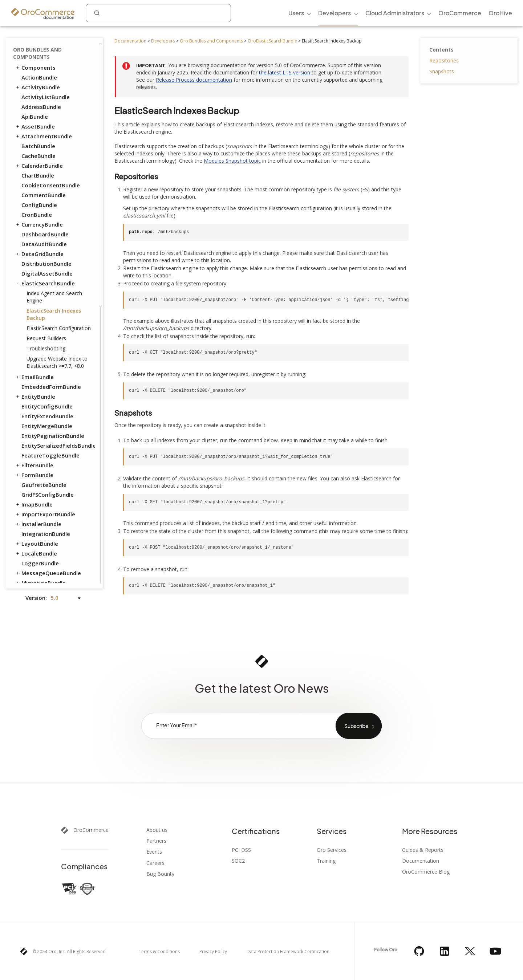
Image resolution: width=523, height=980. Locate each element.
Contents (441, 50)
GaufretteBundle (44, 221)
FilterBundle (34, 201)
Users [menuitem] (296, 13)
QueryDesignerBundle (47, 397)
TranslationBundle (43, 515)
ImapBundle (34, 240)
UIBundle (30, 534)
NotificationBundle (47, 358)
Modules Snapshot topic (232, 161)
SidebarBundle (40, 466)
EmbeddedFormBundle (51, 123)
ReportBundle (40, 417)
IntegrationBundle (46, 270)
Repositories (444, 60)
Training (326, 861)
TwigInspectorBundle (50, 525)
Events (154, 852)
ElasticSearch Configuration (59, 64)
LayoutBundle (37, 280)
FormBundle (34, 211)
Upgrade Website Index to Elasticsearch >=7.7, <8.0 (57, 98)
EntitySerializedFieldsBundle (58, 182)
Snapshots (442, 71)
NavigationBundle (42, 338)
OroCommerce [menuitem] (460, 13)
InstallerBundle (38, 260)
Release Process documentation (194, 80)
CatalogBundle (41, 574)
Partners (156, 841)
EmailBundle (34, 113)
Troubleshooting (46, 84)
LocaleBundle (36, 289)
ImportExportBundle (45, 250)
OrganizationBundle (48, 378)
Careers (155, 863)
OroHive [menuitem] (500, 13)
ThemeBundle (40, 505)
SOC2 (238, 861)
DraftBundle (35, 564)
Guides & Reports (423, 850)
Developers (163, 41)
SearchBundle (36, 436)
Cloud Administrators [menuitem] (395, 13)
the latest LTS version (285, 72)
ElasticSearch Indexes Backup (54, 50)
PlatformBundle (39, 387)
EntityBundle (35, 133)
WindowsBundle (42, 544)
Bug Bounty (160, 874)
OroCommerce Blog (426, 872)
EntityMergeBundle (47, 162)
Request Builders (46, 74)
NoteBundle (37, 348)
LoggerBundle (40, 299)
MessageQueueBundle (48, 309)
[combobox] (158, 13)
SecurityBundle (41, 446)
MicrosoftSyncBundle (50, 329)
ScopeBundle (38, 427)
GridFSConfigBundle (48, 231)
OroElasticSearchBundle (272, 41)
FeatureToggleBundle (50, 191)
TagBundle (33, 485)
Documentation (130, 41)
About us (157, 830)
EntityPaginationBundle (53, 172)
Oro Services (332, 850)
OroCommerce (91, 830)
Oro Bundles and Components (211, 41)
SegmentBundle (42, 456)
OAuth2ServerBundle (49, 368)
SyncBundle (33, 476)
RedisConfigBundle (43, 407)
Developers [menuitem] (335, 13)
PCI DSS (241, 850)
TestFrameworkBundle (48, 495)
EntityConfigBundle (47, 142)
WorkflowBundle (40, 554)
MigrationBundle (40, 319)
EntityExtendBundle (47, 152)
